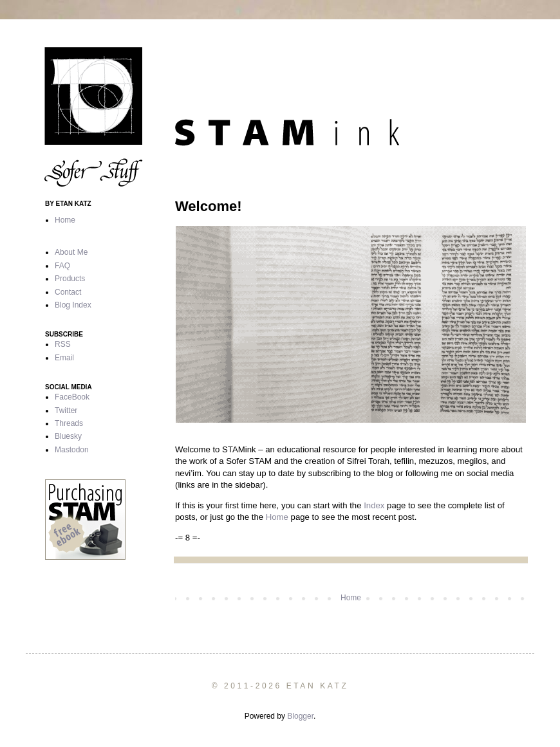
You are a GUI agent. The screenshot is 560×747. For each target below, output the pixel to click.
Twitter (66, 410)
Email (64, 358)
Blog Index (73, 305)
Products (70, 279)
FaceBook (72, 397)
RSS (63, 344)
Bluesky (68, 436)
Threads (69, 423)
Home (277, 517)
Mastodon (72, 450)
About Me (71, 252)
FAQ (62, 266)
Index (374, 505)
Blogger (300, 716)
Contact (68, 292)
